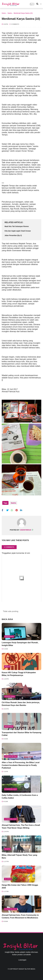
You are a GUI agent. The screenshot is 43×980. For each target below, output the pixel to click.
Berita (7, 666)
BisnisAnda (9, 636)
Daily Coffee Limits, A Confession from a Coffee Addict (20, 797)
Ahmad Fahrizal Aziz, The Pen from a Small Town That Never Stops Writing (21, 827)
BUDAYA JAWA (10, 696)
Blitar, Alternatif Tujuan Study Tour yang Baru (19, 856)
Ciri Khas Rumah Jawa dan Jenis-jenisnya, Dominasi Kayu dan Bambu (21, 704)
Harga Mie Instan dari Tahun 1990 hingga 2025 (20, 886)
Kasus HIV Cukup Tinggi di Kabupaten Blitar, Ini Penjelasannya (19, 674)
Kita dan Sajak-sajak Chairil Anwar (18, 231)
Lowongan (22, 960)
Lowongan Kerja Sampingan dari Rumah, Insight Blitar (20, 644)
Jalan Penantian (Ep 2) (13, 235)
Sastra (10, 13)
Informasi (9, 726)
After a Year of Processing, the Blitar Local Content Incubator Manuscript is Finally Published (21, 765)
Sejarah (8, 879)
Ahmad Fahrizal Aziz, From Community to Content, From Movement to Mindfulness (20, 916)
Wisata (7, 849)
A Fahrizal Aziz (11, 789)
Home (4, 13)
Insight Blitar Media (27, 969)
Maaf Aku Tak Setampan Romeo (17, 226)
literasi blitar (11, 756)
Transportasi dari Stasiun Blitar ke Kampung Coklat (21, 734)
